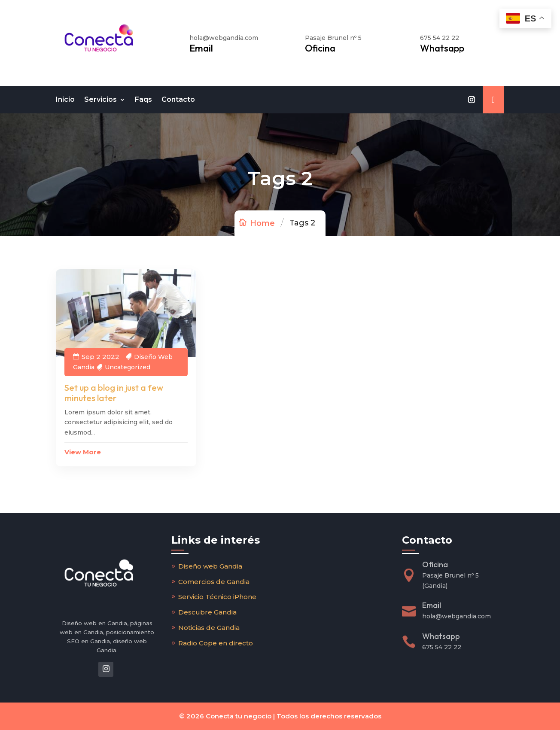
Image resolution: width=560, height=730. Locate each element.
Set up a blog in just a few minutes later (114, 393)
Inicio (65, 99)
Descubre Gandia (207, 612)
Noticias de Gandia (209, 628)
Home (262, 223)
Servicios (100, 99)
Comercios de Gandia (214, 582)
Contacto (178, 99)
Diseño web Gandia (210, 566)
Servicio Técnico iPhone (217, 597)
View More (83, 452)
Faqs (143, 99)
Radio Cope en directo (216, 643)
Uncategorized (128, 367)
